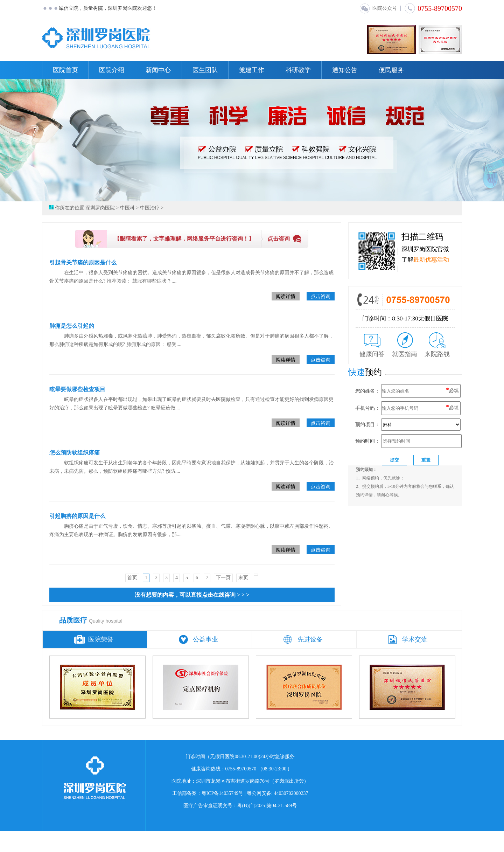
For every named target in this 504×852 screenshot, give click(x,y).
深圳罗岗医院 (100, 208)
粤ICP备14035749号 (223, 793)
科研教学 (298, 70)
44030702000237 (291, 793)
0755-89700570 (433, 8)
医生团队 (205, 70)
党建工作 (252, 70)
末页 (243, 578)
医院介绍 (112, 70)
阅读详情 (286, 296)
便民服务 (391, 70)
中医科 (127, 208)
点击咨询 (279, 239)
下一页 (223, 578)
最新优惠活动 (431, 260)
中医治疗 (150, 208)
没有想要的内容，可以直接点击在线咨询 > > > (192, 595)
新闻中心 (158, 70)
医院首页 (65, 70)
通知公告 (345, 70)
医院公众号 (378, 8)
